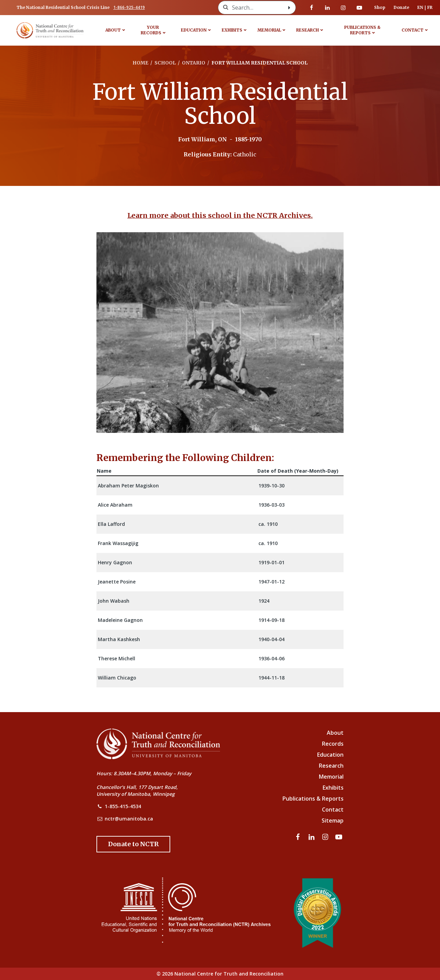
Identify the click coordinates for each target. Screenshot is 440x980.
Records (333, 744)
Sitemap (333, 820)
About (113, 30)
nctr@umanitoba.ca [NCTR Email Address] (129, 819)
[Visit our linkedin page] (327, 8)
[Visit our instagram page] (343, 8)
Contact (413, 30)
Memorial (269, 30)
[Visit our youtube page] (359, 8)
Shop (380, 7)
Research (308, 30)
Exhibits (232, 30)
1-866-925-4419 (129, 7)
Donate (401, 7)
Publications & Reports (362, 30)
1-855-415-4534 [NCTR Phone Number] (123, 806)
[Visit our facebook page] (312, 8)
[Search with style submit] (289, 8)
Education (194, 30)
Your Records (151, 30)
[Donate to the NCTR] (133, 844)
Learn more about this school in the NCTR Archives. (220, 215)
